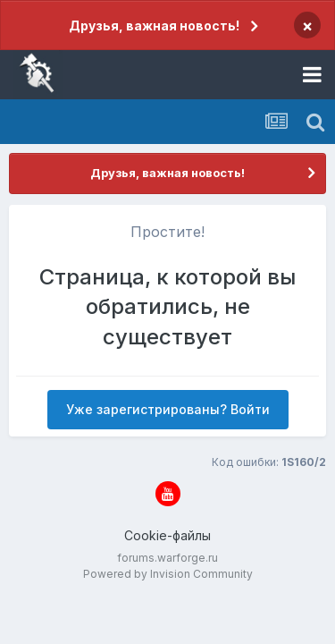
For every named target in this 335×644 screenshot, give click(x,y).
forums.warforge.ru (167, 558)
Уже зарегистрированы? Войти (168, 409)
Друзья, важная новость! (154, 25)
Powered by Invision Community (168, 574)
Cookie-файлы (167, 535)
